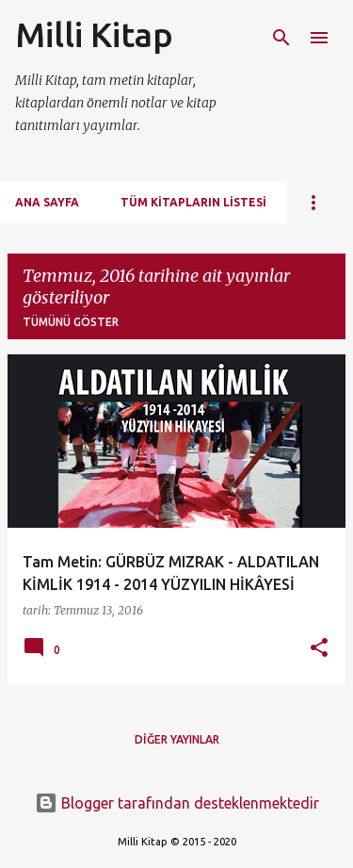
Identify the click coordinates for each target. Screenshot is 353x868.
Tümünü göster (71, 322)
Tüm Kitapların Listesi (193, 202)
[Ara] (281, 38)
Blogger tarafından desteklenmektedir (177, 803)
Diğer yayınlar (177, 739)
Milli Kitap (94, 34)
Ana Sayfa (47, 202)
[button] (319, 649)
